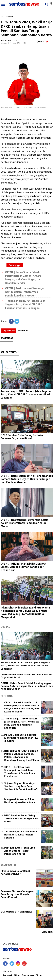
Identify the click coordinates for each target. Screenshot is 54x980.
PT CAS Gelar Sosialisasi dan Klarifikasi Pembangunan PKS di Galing (21, 738)
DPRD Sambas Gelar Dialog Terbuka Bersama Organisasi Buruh (22, 437)
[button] (51, 2)
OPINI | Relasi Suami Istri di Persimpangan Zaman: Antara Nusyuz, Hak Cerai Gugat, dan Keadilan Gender (27, 479)
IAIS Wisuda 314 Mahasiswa (17, 912)
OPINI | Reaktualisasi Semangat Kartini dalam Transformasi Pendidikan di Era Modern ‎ (25, 292)
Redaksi (7, 975)
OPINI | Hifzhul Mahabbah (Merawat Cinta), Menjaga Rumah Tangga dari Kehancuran (24, 567)
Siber (17, 975)
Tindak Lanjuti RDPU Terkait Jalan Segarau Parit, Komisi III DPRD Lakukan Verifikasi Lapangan (25, 304)
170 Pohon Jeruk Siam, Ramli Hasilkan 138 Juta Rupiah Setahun (21, 835)
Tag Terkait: (8, 331)
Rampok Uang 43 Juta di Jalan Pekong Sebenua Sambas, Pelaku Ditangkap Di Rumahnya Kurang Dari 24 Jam (22, 755)
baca (40, 42)
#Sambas (23, 331)
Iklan (39, 975)
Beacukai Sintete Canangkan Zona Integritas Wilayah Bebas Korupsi (17, 894)
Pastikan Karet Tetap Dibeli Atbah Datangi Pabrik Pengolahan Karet (20, 851)
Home (3, 16)
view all (48, 932)
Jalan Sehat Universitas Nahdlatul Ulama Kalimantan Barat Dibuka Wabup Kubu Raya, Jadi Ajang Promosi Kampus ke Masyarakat (25, 612)
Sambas (10, 16)
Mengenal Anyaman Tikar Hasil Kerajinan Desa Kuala (20, 801)
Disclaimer (28, 975)
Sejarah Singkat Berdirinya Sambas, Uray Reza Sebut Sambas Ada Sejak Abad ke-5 (21, 786)
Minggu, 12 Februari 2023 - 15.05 (13, 43)
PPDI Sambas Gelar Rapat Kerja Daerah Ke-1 (15, 872)
